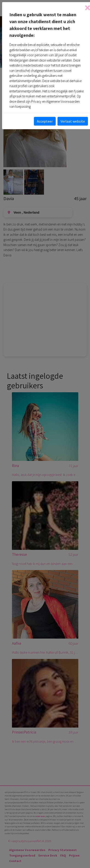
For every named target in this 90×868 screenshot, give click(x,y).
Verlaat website (73, 121)
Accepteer (45, 121)
